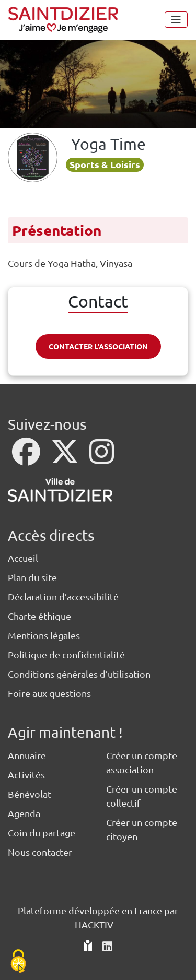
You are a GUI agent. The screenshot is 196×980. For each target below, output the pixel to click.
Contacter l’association (98, 346)
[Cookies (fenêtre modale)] (18, 962)
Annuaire (27, 755)
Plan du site (32, 577)
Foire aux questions (49, 693)
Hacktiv (94, 924)
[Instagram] (102, 458)
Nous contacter (40, 852)
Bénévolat (30, 794)
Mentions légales (44, 635)
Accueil (23, 558)
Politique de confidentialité (66, 654)
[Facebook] (27, 458)
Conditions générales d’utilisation (79, 674)
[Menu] (176, 20)
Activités (26, 775)
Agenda (24, 813)
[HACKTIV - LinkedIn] (107, 947)
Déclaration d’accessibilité (63, 597)
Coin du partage (42, 833)
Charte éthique (39, 616)
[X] (66, 458)
